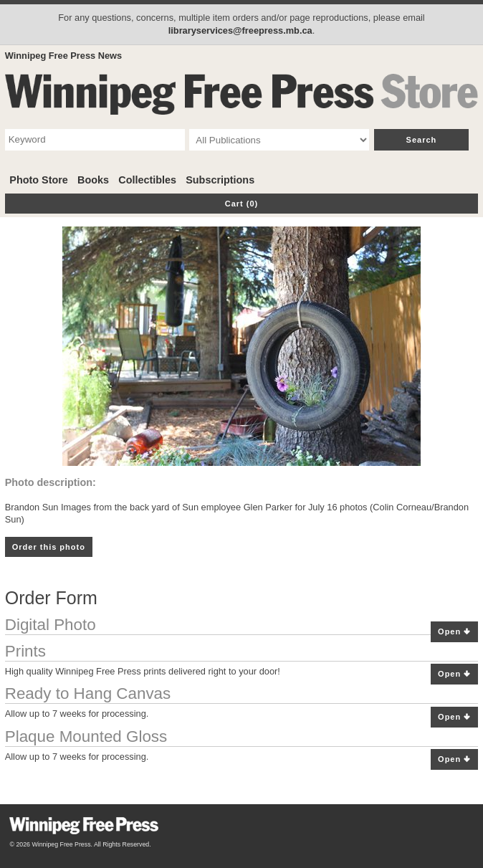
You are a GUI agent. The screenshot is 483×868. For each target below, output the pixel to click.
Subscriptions (220, 180)
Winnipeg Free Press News (63, 56)
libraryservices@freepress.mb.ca (240, 30)
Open (454, 632)
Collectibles (147, 180)
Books (93, 180)
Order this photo (49, 547)
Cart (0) (242, 204)
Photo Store (39, 180)
